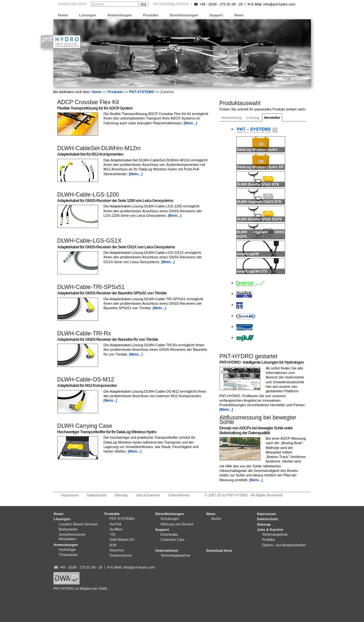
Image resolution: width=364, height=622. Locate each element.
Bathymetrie (68, 529)
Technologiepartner (176, 555)
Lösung (253, 118)
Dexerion (117, 550)
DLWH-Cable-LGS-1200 (88, 195)
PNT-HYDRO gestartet (248, 356)
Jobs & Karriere (148, 495)
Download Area (72, 4)
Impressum (70, 495)
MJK (113, 545)
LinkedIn (182, 4)
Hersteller (272, 118)
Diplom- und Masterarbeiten (284, 545)
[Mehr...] (226, 409)
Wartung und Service (177, 524)
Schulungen (170, 519)
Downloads (169, 534)
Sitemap (121, 495)
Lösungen (88, 15)
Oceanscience (121, 555)
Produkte (151, 15)
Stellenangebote (275, 534)
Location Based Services (78, 524)
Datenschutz (97, 495)
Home (63, 15)
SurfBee (116, 529)
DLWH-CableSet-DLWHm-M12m (99, 148)
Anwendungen (120, 15)
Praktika (269, 540)
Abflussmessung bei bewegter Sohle (258, 420)
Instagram (163, 4)
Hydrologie (67, 550)
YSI (113, 534)
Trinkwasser (68, 555)
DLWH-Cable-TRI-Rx (84, 333)
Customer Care (173, 540)
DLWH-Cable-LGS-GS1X (89, 241)
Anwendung (232, 118)
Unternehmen (179, 495)
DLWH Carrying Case (85, 426)
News (239, 15)
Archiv (216, 519)
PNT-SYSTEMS (142, 92)
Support (216, 15)
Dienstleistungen (184, 15)
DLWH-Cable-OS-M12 (86, 379)
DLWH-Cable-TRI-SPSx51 (91, 287)
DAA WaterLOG (122, 540)
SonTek (116, 524)
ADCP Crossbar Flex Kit (88, 102)
